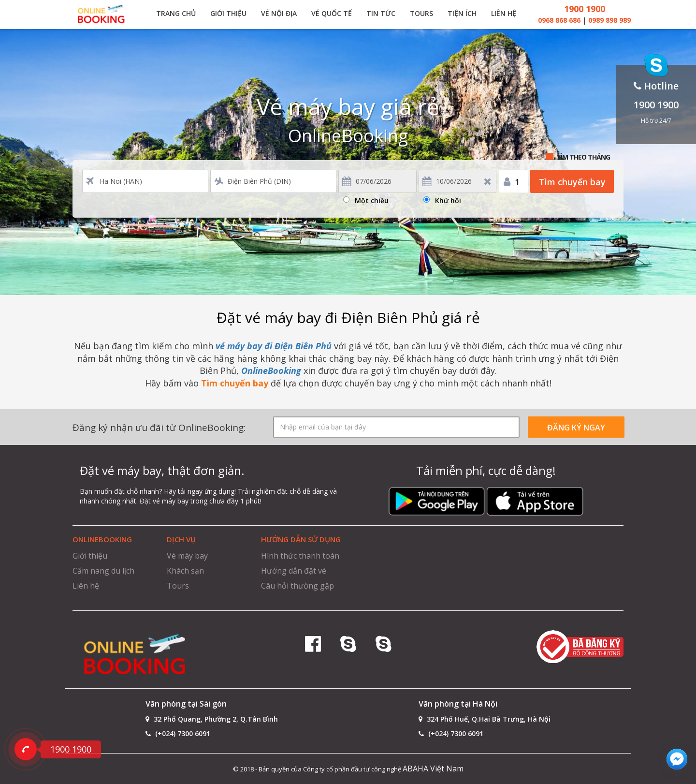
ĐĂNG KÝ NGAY (576, 428)
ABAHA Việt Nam (433, 769)
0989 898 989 (609, 20)
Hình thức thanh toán (300, 556)
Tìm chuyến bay (572, 182)
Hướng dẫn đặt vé (294, 571)
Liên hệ (504, 13)
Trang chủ (176, 13)
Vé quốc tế (332, 13)
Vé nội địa (279, 13)
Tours (421, 13)
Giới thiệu (228, 13)
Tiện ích (462, 13)
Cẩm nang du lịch (103, 571)
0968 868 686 (560, 20)
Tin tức (381, 13)
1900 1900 (585, 9)
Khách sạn (185, 571)
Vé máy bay (187, 556)
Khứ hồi (448, 199)
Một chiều (372, 199)
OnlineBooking (271, 370)
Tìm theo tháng (583, 157)
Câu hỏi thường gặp (297, 586)
